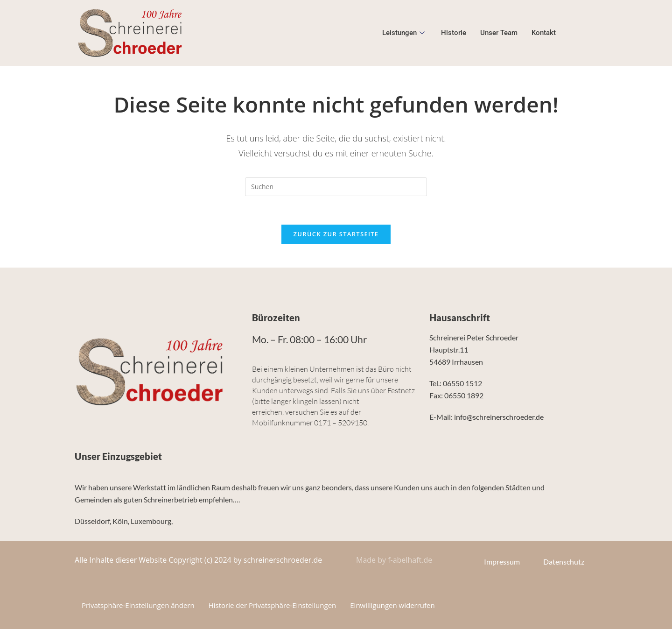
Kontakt (544, 33)
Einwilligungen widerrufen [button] (392, 605)
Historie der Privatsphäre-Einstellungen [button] (273, 605)
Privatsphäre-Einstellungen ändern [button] (138, 605)
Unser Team (499, 33)
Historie (454, 33)
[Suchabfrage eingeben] (336, 187)
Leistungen (405, 33)
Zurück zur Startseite (336, 234)
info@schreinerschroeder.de (499, 417)
